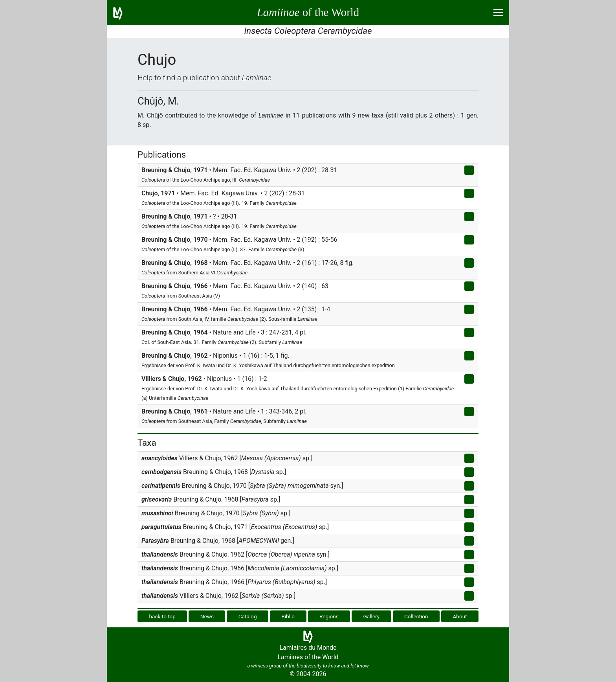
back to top (162, 616)
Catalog (248, 616)
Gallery (372, 616)
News (207, 616)
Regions (329, 616)
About (460, 616)
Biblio (288, 616)
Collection (416, 616)
